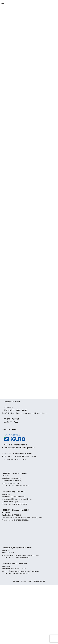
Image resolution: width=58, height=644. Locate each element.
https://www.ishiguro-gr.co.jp (14, 459)
